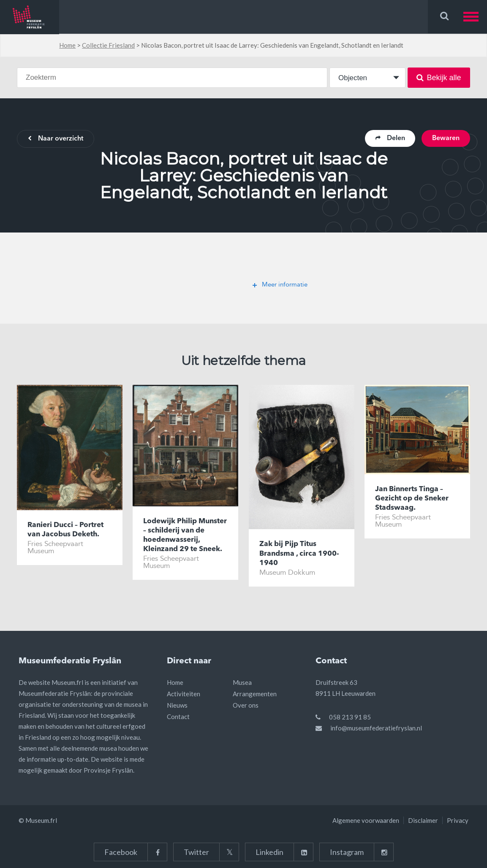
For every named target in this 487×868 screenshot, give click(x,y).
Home (67, 45)
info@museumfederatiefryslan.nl (376, 728)
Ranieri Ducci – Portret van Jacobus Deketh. (65, 530)
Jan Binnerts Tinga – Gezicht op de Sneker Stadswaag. (412, 499)
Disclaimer (423, 820)
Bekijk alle (439, 78)
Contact (178, 717)
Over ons (246, 705)
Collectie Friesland (108, 45)
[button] (475, 17)
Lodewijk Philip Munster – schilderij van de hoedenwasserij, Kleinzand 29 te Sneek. (185, 535)
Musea (242, 682)
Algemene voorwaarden (366, 820)
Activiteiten (184, 694)
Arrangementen (255, 694)
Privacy (458, 820)
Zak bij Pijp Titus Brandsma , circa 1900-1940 (299, 554)
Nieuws (177, 705)
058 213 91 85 (350, 717)
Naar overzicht (56, 139)
